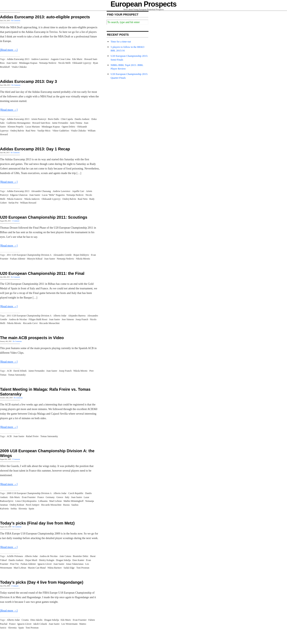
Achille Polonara (15, 556)
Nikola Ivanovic (15, 199)
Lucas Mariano (33, 127)
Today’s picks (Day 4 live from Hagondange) (42, 582)
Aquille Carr (78, 191)
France (41, 497)
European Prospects (144, 4)
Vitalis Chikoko (19, 67)
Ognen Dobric (69, 127)
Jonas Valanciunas (75, 564)
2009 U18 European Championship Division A (29, 493)
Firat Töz (14, 564)
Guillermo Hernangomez (19, 123)
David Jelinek (20, 371)
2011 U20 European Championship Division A (29, 255)
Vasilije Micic (44, 131)
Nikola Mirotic (83, 259)
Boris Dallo (54, 119)
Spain (31, 509)
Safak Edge (69, 568)
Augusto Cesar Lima (60, 59)
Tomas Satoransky (17, 375)
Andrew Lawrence (40, 59)
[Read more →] (9, 50)
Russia (66, 505)
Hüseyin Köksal (35, 259)
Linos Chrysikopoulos (26, 501)
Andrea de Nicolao (18, 319)
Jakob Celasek (40, 624)
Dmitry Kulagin (47, 560)
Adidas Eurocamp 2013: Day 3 (29, 81)
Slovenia (23, 509)
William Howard (28, 203)
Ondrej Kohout (17, 505)
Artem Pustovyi (39, 119)
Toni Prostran (83, 568)
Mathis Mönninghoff (74, 501)
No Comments (16, 21)
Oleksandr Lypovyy (82, 63)
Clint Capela (67, 119)
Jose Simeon (68, 319)
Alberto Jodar (60, 316)
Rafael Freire (32, 436)
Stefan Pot (13, 203)
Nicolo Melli (64, 63)
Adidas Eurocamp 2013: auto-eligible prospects (45, 17)
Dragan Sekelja (63, 560)
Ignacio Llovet (45, 564)
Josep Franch (82, 319)
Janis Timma (76, 123)
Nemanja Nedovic (48, 63)
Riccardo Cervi (30, 323)
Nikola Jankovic (32, 199)
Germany (50, 497)
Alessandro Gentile (62, 255)
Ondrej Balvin (17, 131)
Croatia (25, 620)
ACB (9, 371)
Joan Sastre (12, 63)
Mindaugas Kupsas (28, 63)
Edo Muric (77, 59)
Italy (67, 497)
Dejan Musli (31, 560)
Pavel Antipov (33, 505)
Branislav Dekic (81, 556)
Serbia (14, 509)
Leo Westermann (69, 624)
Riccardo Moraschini (50, 323)
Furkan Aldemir (18, 259)
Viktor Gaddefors (61, 131)
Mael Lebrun (55, 501)
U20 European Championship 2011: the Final (42, 273)
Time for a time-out (121, 42)
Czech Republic (76, 493)
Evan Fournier (29, 497)
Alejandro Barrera (77, 316)
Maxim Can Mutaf (37, 568)
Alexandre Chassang (41, 191)
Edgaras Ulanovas (19, 195)
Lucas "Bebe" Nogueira (53, 195)
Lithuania (43, 501)
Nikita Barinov (55, 568)
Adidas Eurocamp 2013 (18, 59)
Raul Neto (31, 131)
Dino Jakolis (36, 620)
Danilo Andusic (82, 119)
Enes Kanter (78, 560)
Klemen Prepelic (16, 127)
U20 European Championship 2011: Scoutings (44, 217)
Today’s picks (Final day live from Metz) (37, 523)
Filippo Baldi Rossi (38, 319)
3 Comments (16, 459)
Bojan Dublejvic (81, 255)
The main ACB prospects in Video (32, 338)
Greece (60, 497)
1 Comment (16, 221)
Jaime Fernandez (60, 123)
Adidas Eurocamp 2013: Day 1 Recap (35, 149)
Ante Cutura (65, 556)
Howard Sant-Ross (41, 123)
